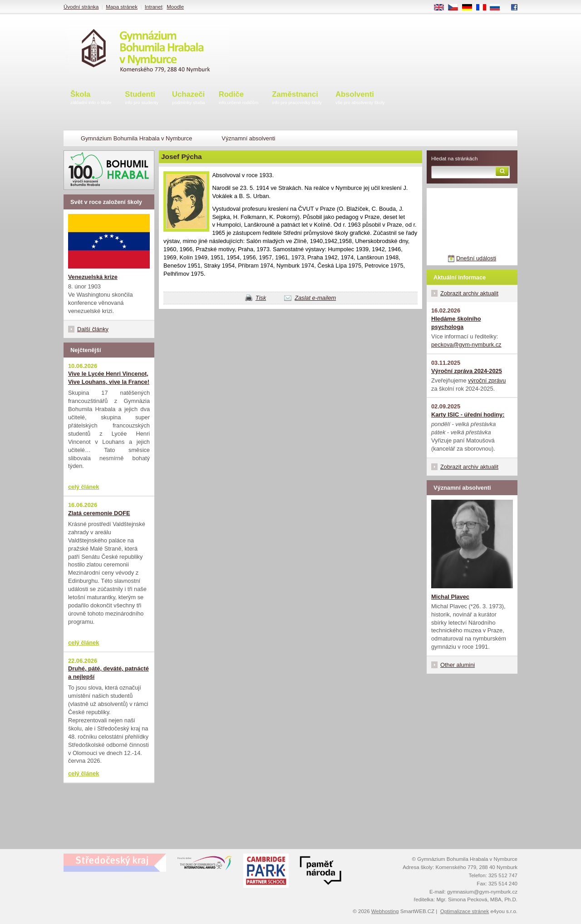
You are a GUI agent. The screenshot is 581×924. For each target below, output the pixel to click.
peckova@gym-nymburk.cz (466, 345)
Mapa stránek (122, 7)
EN (442, 8)
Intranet (154, 7)
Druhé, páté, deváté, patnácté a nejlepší (108, 673)
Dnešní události (476, 258)
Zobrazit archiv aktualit (469, 293)
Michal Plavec (450, 597)
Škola (91, 98)
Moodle (175, 7)
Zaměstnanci (297, 98)
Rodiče (239, 98)
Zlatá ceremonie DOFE (99, 513)
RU (498, 8)
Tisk (261, 298)
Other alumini (458, 665)
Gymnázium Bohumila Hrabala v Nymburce (136, 138)
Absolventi (360, 98)
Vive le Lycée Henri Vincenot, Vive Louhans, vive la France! (109, 378)
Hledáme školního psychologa (456, 323)
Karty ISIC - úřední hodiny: (468, 415)
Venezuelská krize (93, 277)
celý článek (84, 487)
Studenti (142, 98)
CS (456, 8)
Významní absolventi (248, 138)
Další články (93, 329)
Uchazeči (189, 98)
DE (470, 8)
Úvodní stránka (81, 7)
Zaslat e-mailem (315, 298)
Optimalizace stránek (465, 911)
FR (484, 8)
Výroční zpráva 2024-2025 (467, 371)
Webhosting (385, 911)
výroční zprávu (487, 380)
